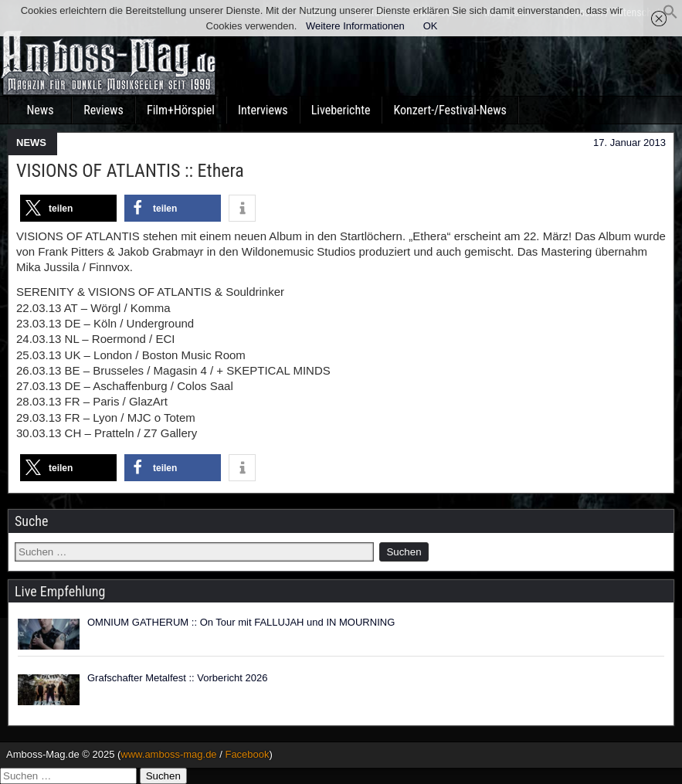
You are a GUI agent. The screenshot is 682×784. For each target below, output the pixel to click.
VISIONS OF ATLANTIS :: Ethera (130, 171)
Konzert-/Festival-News (450, 110)
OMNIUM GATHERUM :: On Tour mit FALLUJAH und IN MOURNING (241, 622)
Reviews (103, 110)
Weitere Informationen (355, 26)
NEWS (31, 143)
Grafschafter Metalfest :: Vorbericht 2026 (177, 678)
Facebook (247, 754)
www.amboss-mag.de (168, 754)
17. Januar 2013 (629, 143)
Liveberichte (341, 110)
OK (431, 26)
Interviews (263, 110)
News (40, 110)
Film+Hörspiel (181, 110)
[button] (670, 16)
